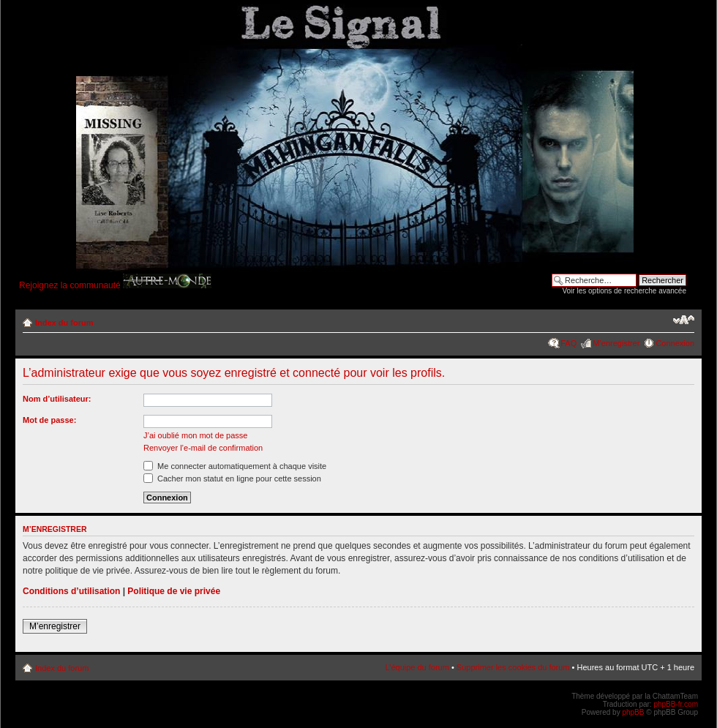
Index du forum (64, 323)
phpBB (633, 712)
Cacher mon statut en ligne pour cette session (232, 479)
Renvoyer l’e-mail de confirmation (203, 448)
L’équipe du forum (417, 667)
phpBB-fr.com (676, 704)
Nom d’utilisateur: (57, 399)
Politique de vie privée (174, 591)
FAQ (568, 343)
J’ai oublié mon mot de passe (195, 435)
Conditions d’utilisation (71, 591)
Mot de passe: (49, 420)
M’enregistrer (616, 343)
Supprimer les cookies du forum (513, 667)
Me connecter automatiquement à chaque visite (235, 466)
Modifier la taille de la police (684, 320)
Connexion (675, 343)
